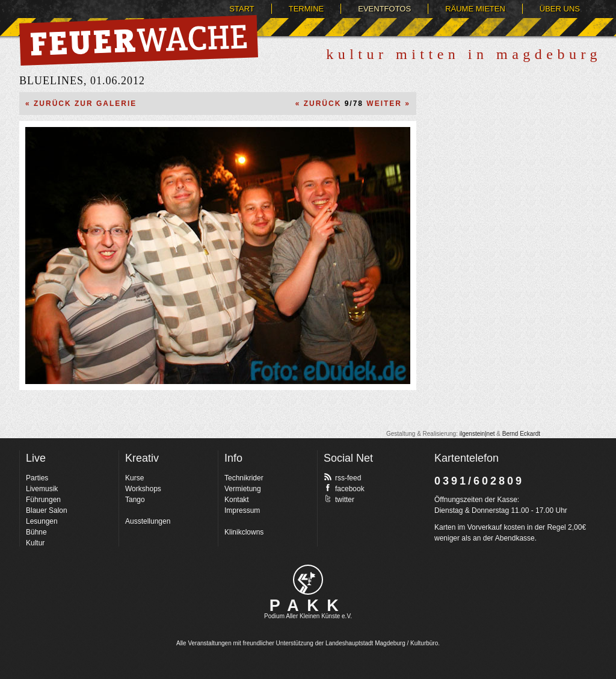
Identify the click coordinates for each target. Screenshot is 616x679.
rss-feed (342, 477)
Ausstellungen (148, 521)
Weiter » (388, 104)
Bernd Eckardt (521, 434)
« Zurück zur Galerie (81, 104)
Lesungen (42, 521)
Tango (135, 500)
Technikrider (244, 478)
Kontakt (237, 500)
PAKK (308, 606)
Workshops (143, 489)
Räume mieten (475, 9)
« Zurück (319, 104)
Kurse (134, 478)
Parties (37, 478)
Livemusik (42, 489)
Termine (306, 9)
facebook (344, 488)
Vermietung (243, 489)
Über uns (560, 9)
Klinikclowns (244, 532)
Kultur (35, 543)
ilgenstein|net (477, 434)
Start (242, 9)
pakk (308, 580)
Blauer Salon (47, 510)
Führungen (43, 500)
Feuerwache (139, 40)
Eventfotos (384, 9)
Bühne (36, 532)
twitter (339, 499)
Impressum (242, 510)
